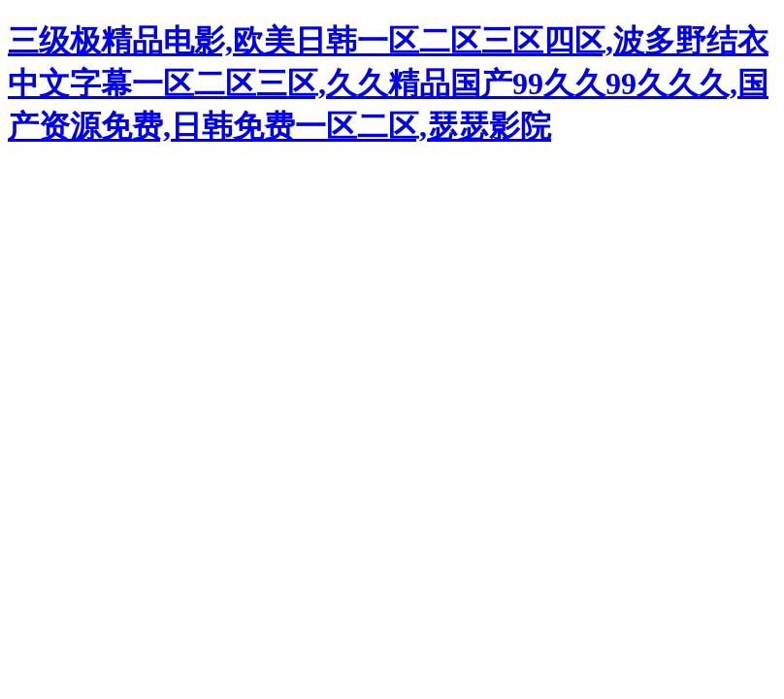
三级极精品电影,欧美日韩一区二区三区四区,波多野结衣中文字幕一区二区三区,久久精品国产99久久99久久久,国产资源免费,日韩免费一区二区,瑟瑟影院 (388, 83)
